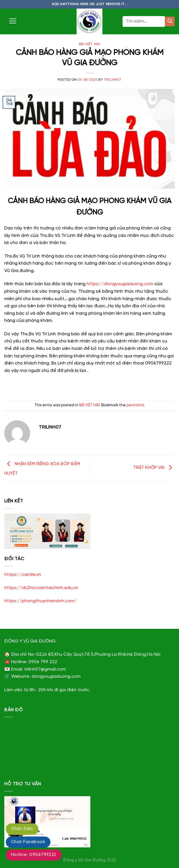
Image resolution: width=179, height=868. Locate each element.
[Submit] (170, 21)
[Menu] (13, 21)
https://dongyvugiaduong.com (120, 284)
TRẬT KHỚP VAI (154, 468)
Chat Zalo (22, 829)
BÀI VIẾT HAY (90, 44)
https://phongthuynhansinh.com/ (40, 601)
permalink (135, 405)
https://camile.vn (23, 575)
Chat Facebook (28, 842)
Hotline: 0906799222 (34, 855)
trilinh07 (113, 80)
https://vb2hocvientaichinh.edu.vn (41, 588)
